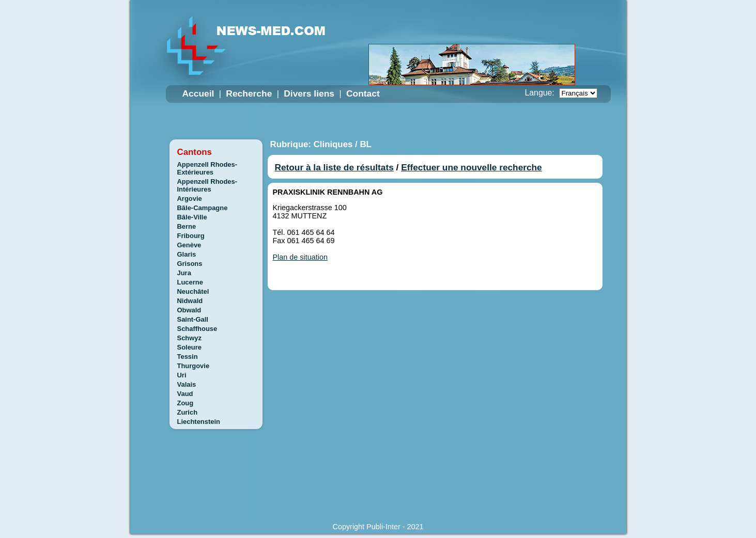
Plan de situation (300, 257)
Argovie (190, 199)
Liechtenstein (199, 422)
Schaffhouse (197, 329)
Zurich (188, 412)
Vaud (185, 394)
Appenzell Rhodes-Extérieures (207, 168)
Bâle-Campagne (203, 208)
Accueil (198, 93)
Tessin (188, 357)
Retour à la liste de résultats (334, 167)
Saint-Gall (193, 319)
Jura (184, 273)
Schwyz (190, 338)
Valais (187, 384)
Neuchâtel (193, 291)
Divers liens (309, 93)
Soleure (190, 347)
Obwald (189, 310)
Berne (187, 226)
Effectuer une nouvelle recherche (472, 167)
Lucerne (190, 282)
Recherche (249, 93)
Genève (189, 245)
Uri (182, 375)
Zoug (186, 403)
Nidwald (190, 301)
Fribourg (191, 236)
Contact (363, 93)
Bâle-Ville (192, 217)
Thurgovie (194, 366)
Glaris (187, 254)
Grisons (190, 264)
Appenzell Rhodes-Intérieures (207, 185)
